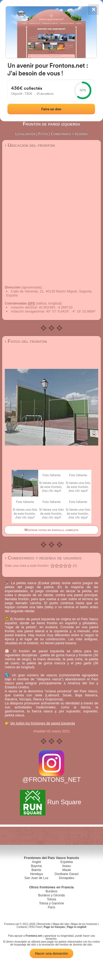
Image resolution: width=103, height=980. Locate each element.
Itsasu (67, 866)
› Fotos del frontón (26, 341)
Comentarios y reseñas (69, 134)
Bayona (37, 866)
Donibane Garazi (67, 874)
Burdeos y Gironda (51, 895)
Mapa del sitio (61, 924)
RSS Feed (35, 927)
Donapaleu (67, 878)
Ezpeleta (66, 862)
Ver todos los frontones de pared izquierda (42, 723)
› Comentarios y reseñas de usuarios (43, 558)
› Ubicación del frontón (30, 145)
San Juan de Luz (36, 878)
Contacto (22, 927)
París (51, 907)
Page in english (77, 927)
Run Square (51, 802)
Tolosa (52, 899)
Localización (25, 134)
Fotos (43, 134)
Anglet (36, 862)
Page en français (54, 927)
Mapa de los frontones (84, 924)
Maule (67, 870)
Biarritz (36, 870)
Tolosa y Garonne (51, 903)
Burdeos (52, 891)
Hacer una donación (51, 953)
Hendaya (36, 874)
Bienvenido (44, 924)
